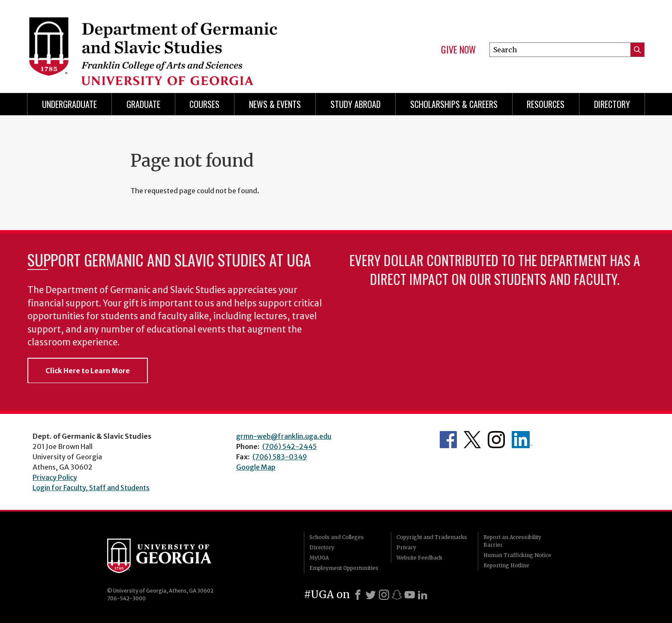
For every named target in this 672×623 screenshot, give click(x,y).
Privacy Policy (55, 477)
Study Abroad (355, 104)
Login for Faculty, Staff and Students (91, 488)
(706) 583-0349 (280, 457)
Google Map (256, 467)
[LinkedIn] (423, 595)
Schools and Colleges (337, 537)
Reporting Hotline (506, 565)
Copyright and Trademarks (432, 537)
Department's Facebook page (448, 440)
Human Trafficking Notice (517, 555)
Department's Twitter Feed (472, 440)
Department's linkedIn (522, 440)
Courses (204, 104)
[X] (371, 595)
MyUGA (319, 558)
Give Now (458, 50)
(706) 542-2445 (289, 446)
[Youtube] (410, 595)
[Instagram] (384, 595)
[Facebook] (358, 595)
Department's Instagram (496, 440)
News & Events (275, 104)
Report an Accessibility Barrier (512, 541)
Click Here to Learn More (88, 371)
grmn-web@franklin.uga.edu (284, 436)
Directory (612, 104)
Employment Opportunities (344, 568)
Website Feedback (419, 558)
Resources (546, 104)
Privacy (406, 547)
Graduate (143, 104)
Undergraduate (69, 104)
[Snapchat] (397, 595)
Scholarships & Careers (454, 104)
